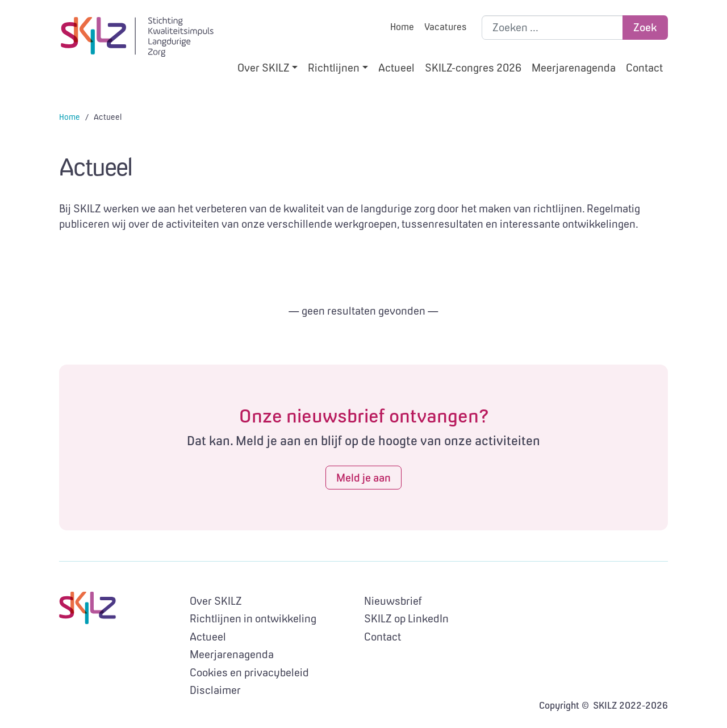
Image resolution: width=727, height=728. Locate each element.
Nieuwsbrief (393, 601)
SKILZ (137, 37)
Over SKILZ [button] (264, 68)
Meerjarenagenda (574, 68)
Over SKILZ (216, 601)
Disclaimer (215, 690)
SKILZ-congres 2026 (473, 68)
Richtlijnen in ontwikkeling (253, 618)
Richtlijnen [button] (334, 68)
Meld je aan (363, 478)
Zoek (645, 28)
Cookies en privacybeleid (249, 672)
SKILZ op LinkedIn (406, 618)
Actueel (396, 68)
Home (402, 27)
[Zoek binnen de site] (552, 28)
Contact (644, 68)
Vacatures (445, 27)
